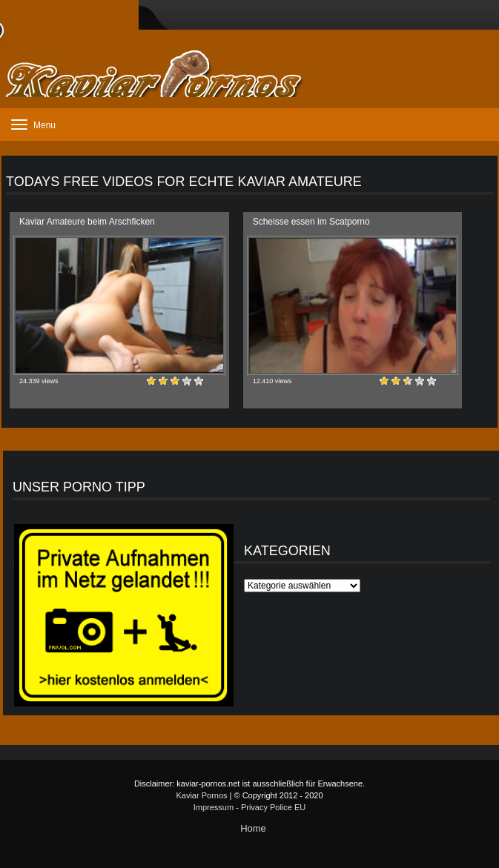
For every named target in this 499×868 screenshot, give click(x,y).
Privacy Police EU (273, 807)
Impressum (214, 807)
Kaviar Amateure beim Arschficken (87, 222)
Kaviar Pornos (201, 795)
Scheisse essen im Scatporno (311, 222)
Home (253, 828)
